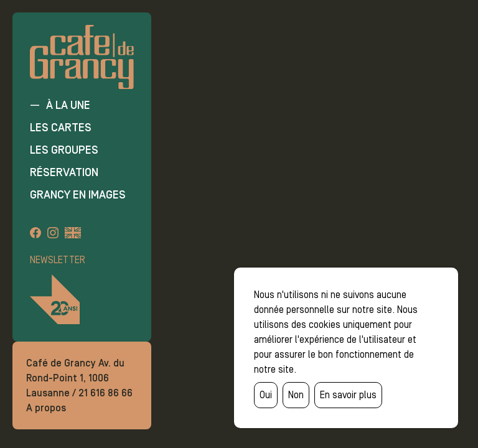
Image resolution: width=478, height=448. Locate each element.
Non (296, 395)
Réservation (64, 172)
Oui (266, 395)
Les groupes (64, 150)
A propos (46, 408)
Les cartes (61, 128)
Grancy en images (78, 195)
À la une (68, 105)
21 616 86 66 (105, 393)
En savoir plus (348, 395)
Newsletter (58, 260)
